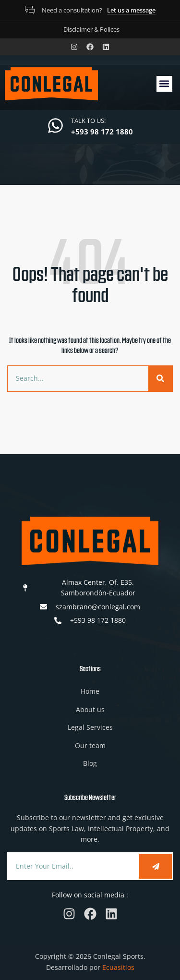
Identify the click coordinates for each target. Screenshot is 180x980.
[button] (164, 84)
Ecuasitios (118, 967)
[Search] (160, 378)
